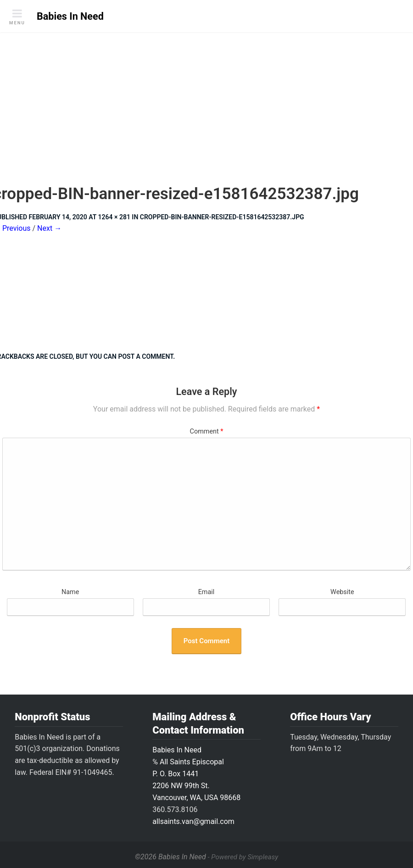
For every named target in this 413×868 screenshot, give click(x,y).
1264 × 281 (114, 217)
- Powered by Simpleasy (243, 857)
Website (342, 592)
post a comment (145, 356)
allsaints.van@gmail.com (193, 821)
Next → (49, 228)
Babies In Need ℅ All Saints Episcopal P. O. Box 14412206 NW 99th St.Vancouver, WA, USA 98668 (196, 774)
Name (70, 592)
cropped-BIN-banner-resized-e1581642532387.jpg (222, 217)
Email (206, 592)
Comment (207, 431)
